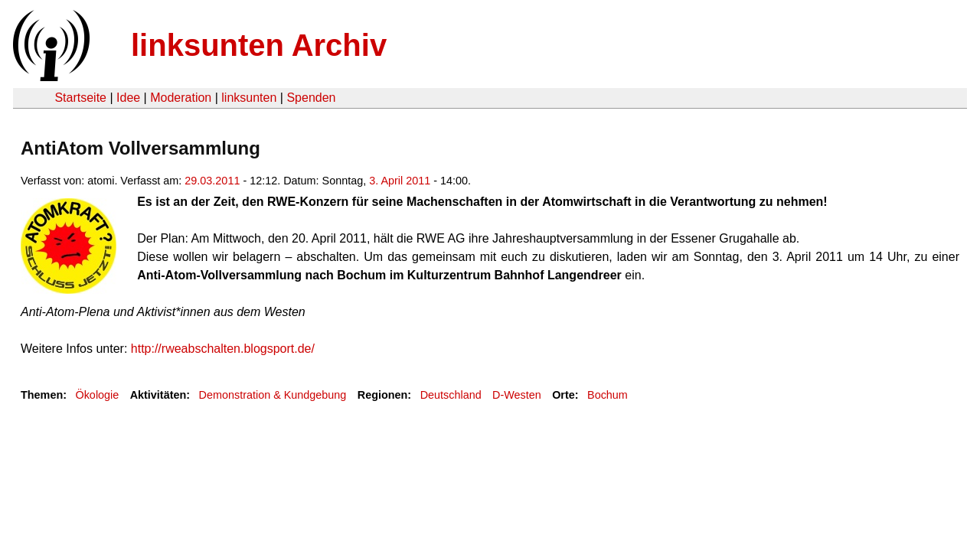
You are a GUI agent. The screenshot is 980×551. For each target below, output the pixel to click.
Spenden (311, 98)
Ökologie (97, 395)
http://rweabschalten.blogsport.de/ (223, 349)
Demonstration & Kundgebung (273, 395)
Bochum (608, 395)
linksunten (249, 98)
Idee (128, 98)
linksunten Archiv (259, 45)
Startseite (80, 98)
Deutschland (451, 395)
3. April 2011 (400, 181)
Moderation (181, 98)
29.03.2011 (212, 181)
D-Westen (517, 395)
